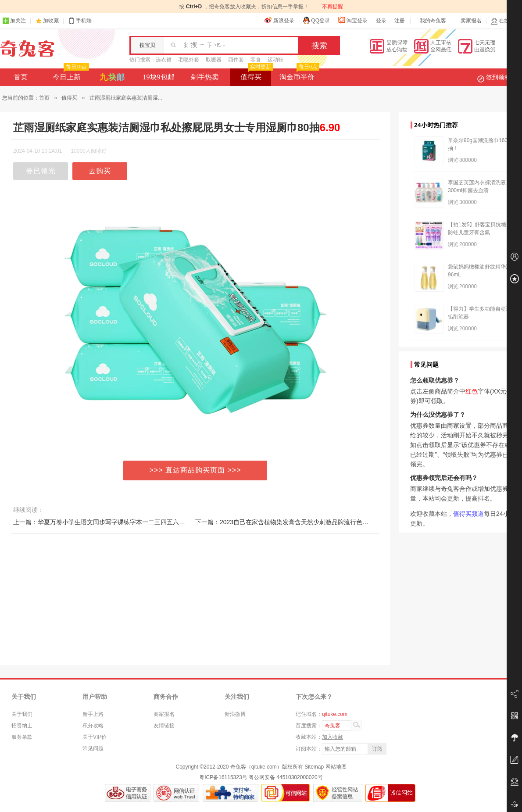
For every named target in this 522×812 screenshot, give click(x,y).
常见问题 (93, 748)
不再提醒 (333, 7)
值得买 (256, 75)
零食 (256, 60)
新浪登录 (279, 20)
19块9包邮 (159, 77)
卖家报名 (471, 21)
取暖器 (214, 60)
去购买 (100, 171)
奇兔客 (27, 49)
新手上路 (93, 714)
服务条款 (22, 737)
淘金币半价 (299, 75)
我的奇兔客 (433, 21)
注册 (400, 21)
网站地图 (336, 767)
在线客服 (505, 21)
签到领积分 (498, 77)
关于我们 (22, 714)
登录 (381, 21)
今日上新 (70, 75)
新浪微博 (235, 714)
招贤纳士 (22, 726)
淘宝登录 (353, 20)
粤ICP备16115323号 (223, 777)
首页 (21, 77)
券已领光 (41, 171)
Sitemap (314, 767)
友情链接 (164, 726)
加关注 (14, 21)
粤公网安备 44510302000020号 (286, 777)
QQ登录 (316, 20)
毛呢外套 (189, 60)
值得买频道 (468, 514)
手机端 (80, 21)
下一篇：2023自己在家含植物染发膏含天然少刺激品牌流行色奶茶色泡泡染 (297, 522)
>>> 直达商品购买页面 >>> (195, 470)
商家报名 (164, 714)
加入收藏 (333, 737)
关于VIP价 (95, 737)
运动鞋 (275, 60)
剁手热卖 (205, 77)
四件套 (236, 60)
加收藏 (51, 21)
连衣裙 (164, 60)
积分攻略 (93, 726)
